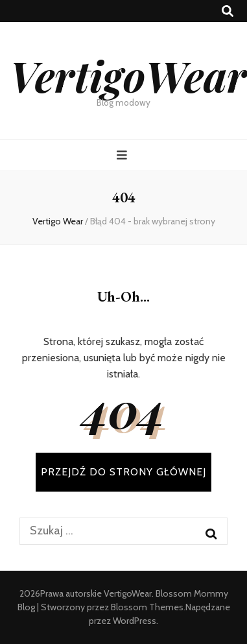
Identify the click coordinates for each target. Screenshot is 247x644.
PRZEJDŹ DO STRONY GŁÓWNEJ (123, 472)
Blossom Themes (147, 607)
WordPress (135, 621)
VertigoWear (128, 75)
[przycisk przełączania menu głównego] (123, 155)
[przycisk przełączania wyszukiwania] (228, 11)
